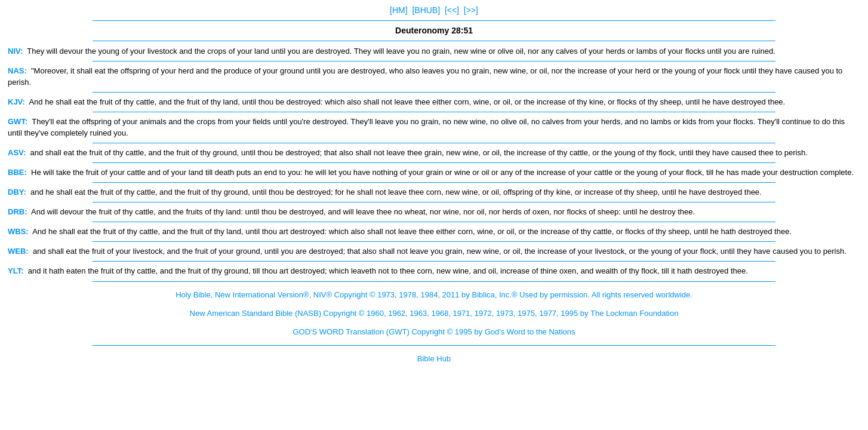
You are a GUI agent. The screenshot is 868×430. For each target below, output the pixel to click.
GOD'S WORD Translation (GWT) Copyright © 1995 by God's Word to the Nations (434, 332)
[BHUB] (426, 10)
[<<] (452, 10)
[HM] (399, 10)
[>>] (471, 10)
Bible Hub (434, 359)
